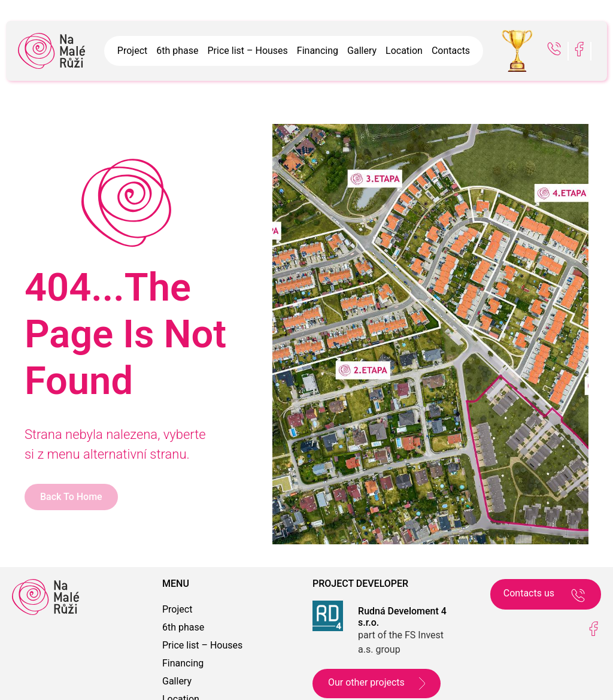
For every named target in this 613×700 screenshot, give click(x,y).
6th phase (177, 51)
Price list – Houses (248, 51)
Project (132, 51)
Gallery (362, 51)
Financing (318, 51)
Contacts (451, 51)
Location (404, 51)
